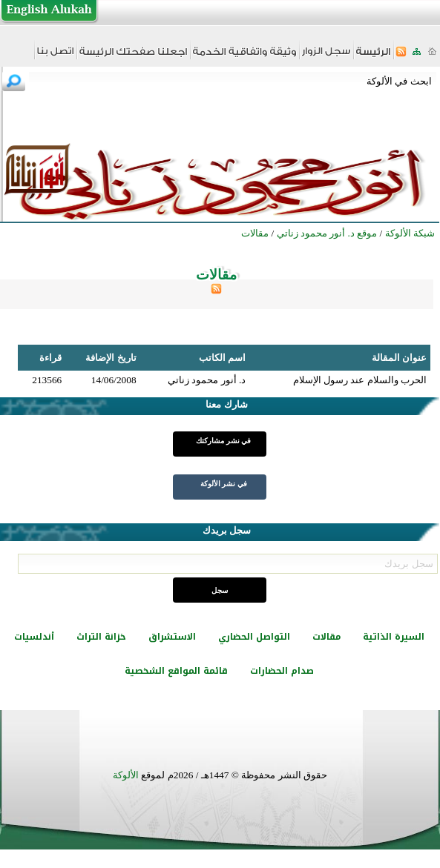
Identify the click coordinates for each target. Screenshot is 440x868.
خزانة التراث (101, 637)
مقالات (326, 637)
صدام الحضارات (282, 671)
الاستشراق (172, 637)
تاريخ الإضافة (111, 358)
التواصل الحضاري (254, 637)
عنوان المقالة (399, 358)
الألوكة (126, 775)
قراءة (50, 358)
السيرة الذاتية (394, 637)
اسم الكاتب (222, 358)
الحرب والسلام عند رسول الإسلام (360, 380)
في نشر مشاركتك (223, 441)
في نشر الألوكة (224, 484)
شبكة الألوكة (410, 233)
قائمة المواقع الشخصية (176, 671)
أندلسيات (34, 637)
